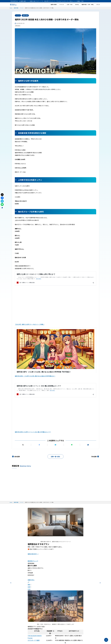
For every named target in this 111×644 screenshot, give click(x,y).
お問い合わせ (76, 574)
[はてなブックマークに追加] (55, 333)
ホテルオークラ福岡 (34, 529)
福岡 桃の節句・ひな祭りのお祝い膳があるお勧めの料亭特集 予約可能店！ (39, 294)
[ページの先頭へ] (106, 640)
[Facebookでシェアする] (39, 333)
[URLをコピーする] (88, 333)
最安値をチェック (33, 449)
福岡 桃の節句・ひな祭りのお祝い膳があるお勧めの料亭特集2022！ (35, 302)
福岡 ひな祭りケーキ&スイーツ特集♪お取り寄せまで (33, 276)
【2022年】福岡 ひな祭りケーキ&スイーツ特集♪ (30, 287)
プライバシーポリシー (79, 560)
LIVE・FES (70, 4)
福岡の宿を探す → (33, 442)
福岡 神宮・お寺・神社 (88, 4)
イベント (62, 4)
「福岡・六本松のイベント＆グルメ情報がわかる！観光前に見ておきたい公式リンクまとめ (85, 565)
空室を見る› (31, 468)
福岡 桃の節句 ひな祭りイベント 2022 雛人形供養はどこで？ (35, 313)
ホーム (74, 557)
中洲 (29, 477)
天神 (29, 475)
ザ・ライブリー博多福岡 (35, 533)
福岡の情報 (54, 4)
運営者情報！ (76, 571)
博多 (29, 473)
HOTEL (77, 4)
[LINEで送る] (72, 333)
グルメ (98, 4)
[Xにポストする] (23, 333)
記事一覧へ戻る (55, 345)
